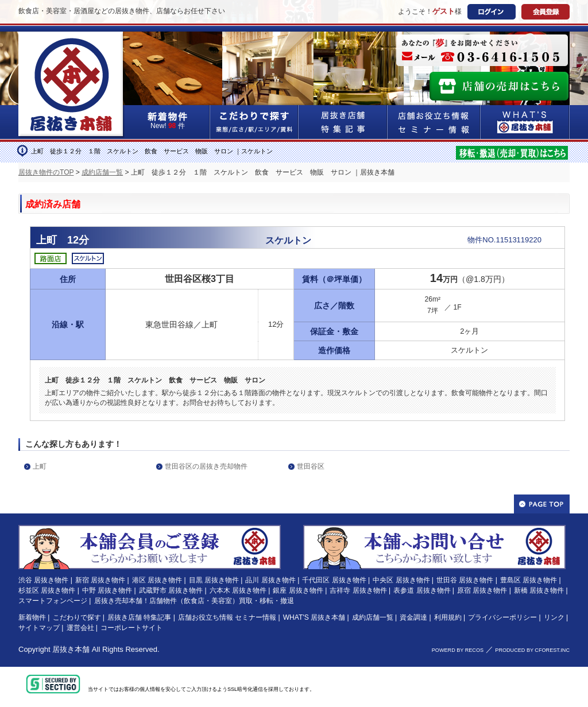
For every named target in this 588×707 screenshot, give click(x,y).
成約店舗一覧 (102, 172)
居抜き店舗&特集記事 (343, 122)
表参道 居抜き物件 (422, 590)
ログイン (492, 12)
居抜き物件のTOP (46, 172)
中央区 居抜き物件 (401, 580)
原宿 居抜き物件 (482, 590)
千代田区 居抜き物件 (334, 580)
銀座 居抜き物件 (298, 590)
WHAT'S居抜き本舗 (525, 122)
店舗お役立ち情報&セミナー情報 (434, 122)
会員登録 (546, 12)
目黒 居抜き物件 (214, 580)
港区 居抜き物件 (157, 580)
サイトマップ (39, 628)
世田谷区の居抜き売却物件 (206, 466)
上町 (40, 466)
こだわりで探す (254, 122)
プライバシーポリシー (502, 617)
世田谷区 (311, 466)
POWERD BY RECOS (458, 650)
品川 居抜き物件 (270, 580)
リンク (554, 617)
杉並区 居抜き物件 (47, 590)
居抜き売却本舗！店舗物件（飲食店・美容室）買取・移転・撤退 (194, 601)
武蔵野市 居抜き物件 (171, 590)
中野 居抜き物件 (107, 590)
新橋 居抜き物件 (539, 590)
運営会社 (80, 628)
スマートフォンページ (53, 601)
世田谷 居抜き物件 (465, 580)
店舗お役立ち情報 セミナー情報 (227, 617)
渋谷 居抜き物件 (43, 580)
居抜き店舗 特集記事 (139, 617)
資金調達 (413, 617)
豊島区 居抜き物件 (529, 580)
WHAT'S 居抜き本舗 (314, 617)
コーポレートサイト (131, 628)
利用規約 (448, 617)
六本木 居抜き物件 (238, 590)
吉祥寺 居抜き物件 (358, 590)
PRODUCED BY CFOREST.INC (532, 650)
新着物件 (32, 617)
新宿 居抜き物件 (100, 580)
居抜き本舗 (71, 649)
